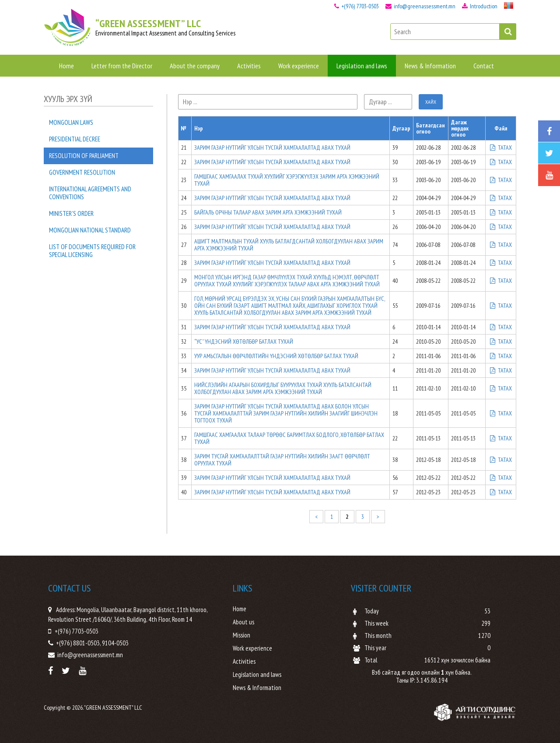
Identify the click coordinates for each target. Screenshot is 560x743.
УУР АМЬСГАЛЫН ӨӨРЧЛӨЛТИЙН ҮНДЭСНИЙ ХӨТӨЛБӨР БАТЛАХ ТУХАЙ (276, 356)
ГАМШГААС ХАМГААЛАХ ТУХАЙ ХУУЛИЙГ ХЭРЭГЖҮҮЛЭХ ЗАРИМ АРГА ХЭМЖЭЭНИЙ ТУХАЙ (287, 180)
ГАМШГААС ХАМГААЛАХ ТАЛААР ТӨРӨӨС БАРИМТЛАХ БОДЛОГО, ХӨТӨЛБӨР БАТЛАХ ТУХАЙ (289, 438)
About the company (195, 66)
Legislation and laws (362, 66)
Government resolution (82, 172)
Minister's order (71, 213)
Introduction (480, 6)
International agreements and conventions (90, 193)
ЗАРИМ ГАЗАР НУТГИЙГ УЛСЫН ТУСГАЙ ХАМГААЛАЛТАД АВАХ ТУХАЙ (272, 148)
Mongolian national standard (90, 230)
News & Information (430, 66)
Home (66, 66)
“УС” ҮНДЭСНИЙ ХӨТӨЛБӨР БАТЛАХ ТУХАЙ (244, 342)
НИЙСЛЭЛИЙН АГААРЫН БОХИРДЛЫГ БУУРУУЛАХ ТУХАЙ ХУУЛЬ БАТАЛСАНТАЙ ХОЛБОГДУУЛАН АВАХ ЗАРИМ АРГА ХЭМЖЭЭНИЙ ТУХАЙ (283, 388)
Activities (249, 66)
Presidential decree (75, 139)
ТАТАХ (501, 148)
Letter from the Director (122, 66)
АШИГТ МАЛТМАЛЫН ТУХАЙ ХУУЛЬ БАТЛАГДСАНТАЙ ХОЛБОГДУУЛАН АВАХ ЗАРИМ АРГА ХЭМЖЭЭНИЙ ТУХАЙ (289, 245)
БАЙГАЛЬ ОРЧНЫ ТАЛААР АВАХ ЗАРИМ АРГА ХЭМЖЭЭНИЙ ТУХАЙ (268, 212)
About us (243, 622)
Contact (484, 66)
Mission (241, 635)
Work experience (299, 66)
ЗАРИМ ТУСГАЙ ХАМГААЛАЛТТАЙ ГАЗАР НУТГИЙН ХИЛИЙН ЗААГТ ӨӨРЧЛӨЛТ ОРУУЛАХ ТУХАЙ (282, 460)
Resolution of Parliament (84, 156)
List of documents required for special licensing (92, 251)
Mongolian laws (71, 122)
